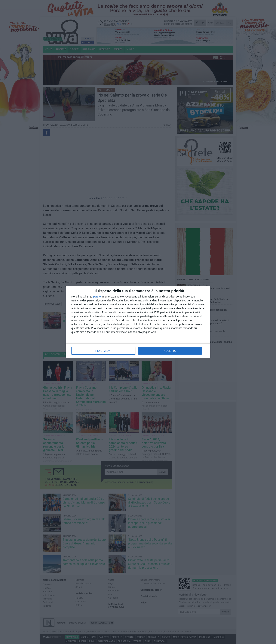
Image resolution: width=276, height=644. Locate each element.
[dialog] (138, 322)
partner (97, 297)
